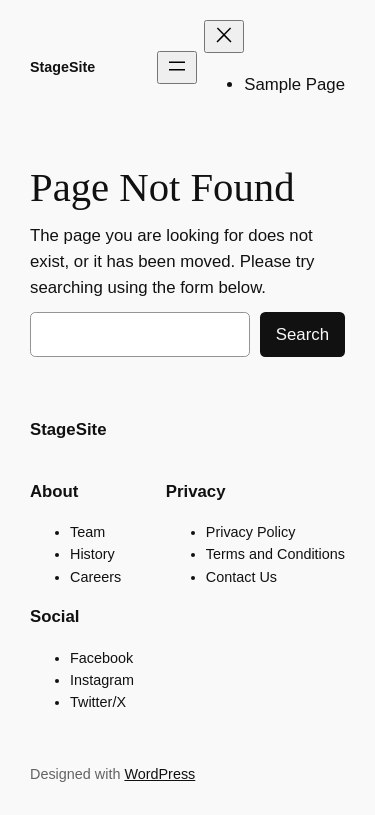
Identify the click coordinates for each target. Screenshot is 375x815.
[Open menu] (177, 67)
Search (302, 334)
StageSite (62, 67)
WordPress (159, 774)
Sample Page (294, 84)
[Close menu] (224, 36)
